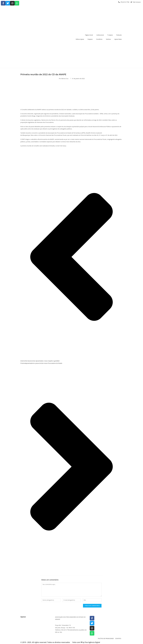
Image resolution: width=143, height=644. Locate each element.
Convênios (99, 39)
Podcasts (119, 35)
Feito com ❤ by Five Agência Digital (86, 642)
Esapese (90, 39)
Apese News (118, 39)
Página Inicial (89, 35)
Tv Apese (110, 35)
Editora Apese (80, 39)
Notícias (108, 39)
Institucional (100, 35)
